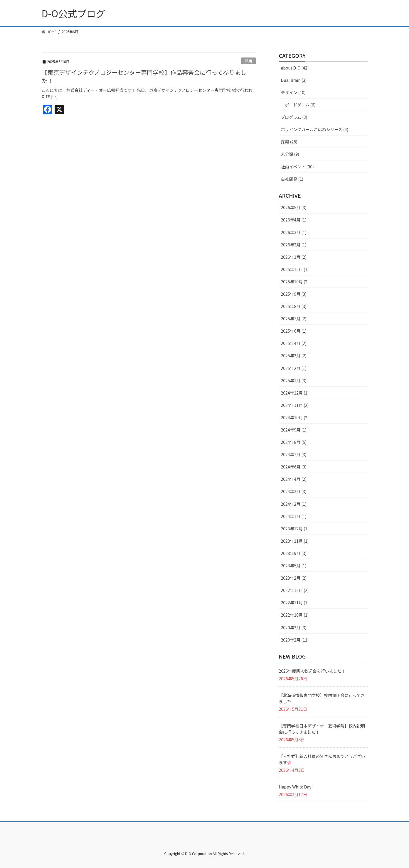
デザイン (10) (293, 92)
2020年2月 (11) (295, 640)
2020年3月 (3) (294, 627)
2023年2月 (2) (294, 578)
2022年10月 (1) (295, 615)
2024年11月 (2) (295, 405)
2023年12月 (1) (295, 529)
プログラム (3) (294, 117)
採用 (248, 61)
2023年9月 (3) (294, 553)
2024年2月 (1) (294, 504)
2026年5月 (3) (294, 207)
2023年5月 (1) (294, 566)
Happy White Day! (296, 787)
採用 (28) (289, 142)
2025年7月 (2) (294, 319)
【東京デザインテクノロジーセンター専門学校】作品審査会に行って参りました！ (144, 76)
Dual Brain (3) (294, 80)
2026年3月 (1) (294, 232)
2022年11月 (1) (295, 603)
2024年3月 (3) (294, 491)
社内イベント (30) (297, 167)
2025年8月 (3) (294, 306)
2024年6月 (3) (294, 467)
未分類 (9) (290, 154)
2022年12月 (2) (295, 590)
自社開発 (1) (292, 179)
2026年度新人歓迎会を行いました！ (312, 671)
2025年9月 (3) (294, 294)
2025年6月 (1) (294, 331)
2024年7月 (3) (294, 454)
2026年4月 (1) (294, 220)
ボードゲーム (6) (300, 105)
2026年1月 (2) (294, 257)
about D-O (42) (295, 68)
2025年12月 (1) (295, 269)
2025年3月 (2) (294, 356)
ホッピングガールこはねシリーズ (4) (315, 129)
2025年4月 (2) (294, 343)
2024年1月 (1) (294, 516)
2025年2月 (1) (294, 368)
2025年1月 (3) (294, 380)
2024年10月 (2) (295, 417)
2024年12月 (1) (295, 393)
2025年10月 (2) (295, 282)
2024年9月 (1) (294, 430)
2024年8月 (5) (294, 442)
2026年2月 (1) (294, 245)
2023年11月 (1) (295, 541)
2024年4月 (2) (294, 479)
